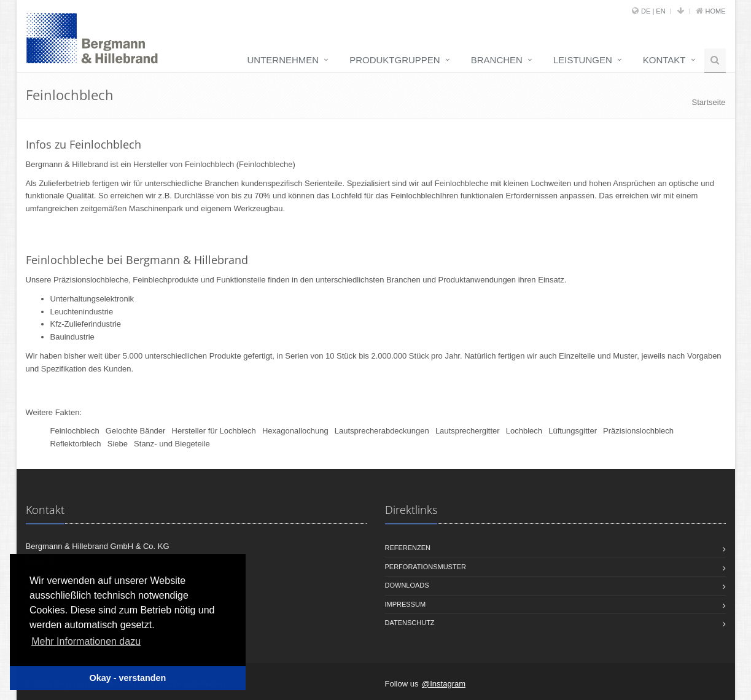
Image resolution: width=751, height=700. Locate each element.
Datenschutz (410, 623)
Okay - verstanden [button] (128, 678)
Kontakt (664, 60)
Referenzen (408, 548)
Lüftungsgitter (573, 431)
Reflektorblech (76, 444)
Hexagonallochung (295, 431)
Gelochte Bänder (136, 431)
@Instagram (444, 684)
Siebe (118, 444)
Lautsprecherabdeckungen (382, 431)
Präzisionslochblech (638, 431)
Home (716, 11)
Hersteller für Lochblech (214, 431)
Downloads (407, 585)
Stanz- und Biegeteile (172, 444)
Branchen (497, 60)
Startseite (709, 102)
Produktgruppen (395, 60)
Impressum (406, 604)
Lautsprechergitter (468, 431)
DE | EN (653, 11)
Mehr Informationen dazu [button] (86, 641)
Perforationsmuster (426, 567)
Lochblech (524, 431)
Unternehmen (283, 60)
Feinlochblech (75, 431)
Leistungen (583, 60)
